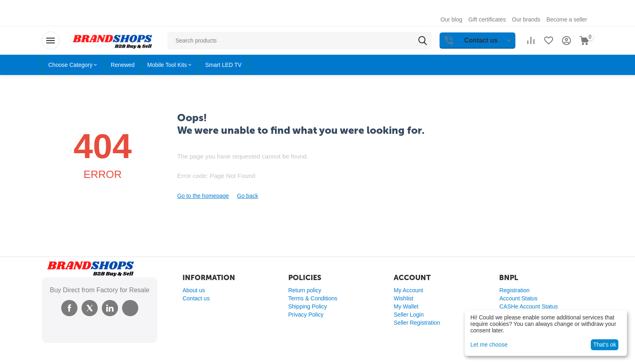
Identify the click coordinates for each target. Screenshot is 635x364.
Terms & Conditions (313, 298)
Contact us (196, 298)
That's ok (605, 345)
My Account (408, 290)
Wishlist (403, 298)
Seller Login (409, 315)
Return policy (305, 290)
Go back (248, 196)
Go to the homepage (203, 196)
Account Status (518, 298)
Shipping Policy (308, 306)
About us (194, 290)
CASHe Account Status (528, 306)
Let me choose (489, 345)
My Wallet (406, 306)
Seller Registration (417, 323)
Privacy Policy (306, 315)
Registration (514, 290)
